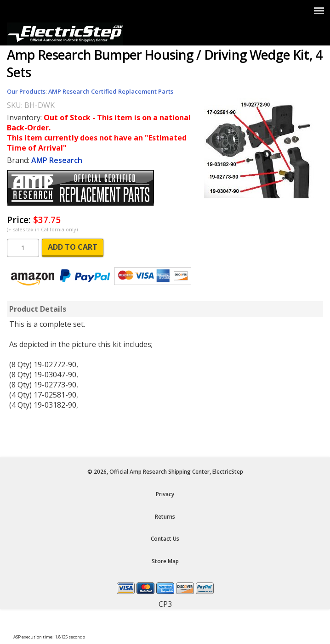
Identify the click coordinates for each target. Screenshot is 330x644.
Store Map (165, 561)
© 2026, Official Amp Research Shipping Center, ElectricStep (165, 472)
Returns (165, 517)
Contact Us (165, 539)
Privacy (165, 494)
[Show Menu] (319, 11)
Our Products (26, 91)
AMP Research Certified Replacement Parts (111, 91)
